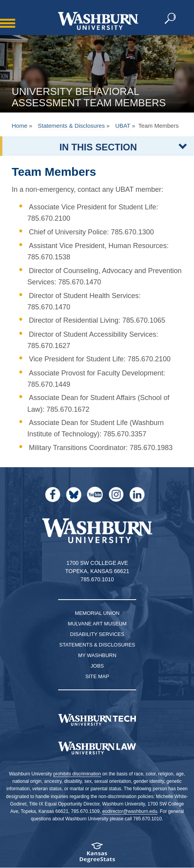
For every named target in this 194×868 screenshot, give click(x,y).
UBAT (123, 126)
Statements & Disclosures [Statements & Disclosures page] (97, 645)
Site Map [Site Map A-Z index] (97, 676)
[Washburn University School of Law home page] (97, 748)
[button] (171, 19)
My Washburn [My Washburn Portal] (97, 655)
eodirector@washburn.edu (130, 811)
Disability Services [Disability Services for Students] (97, 634)
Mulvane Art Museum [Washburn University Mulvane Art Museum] (97, 624)
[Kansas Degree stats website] (97, 855)
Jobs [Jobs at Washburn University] (97, 666)
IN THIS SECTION (98, 147)
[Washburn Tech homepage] (97, 720)
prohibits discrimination (77, 774)
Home (20, 126)
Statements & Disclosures (71, 126)
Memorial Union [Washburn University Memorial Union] (97, 613)
